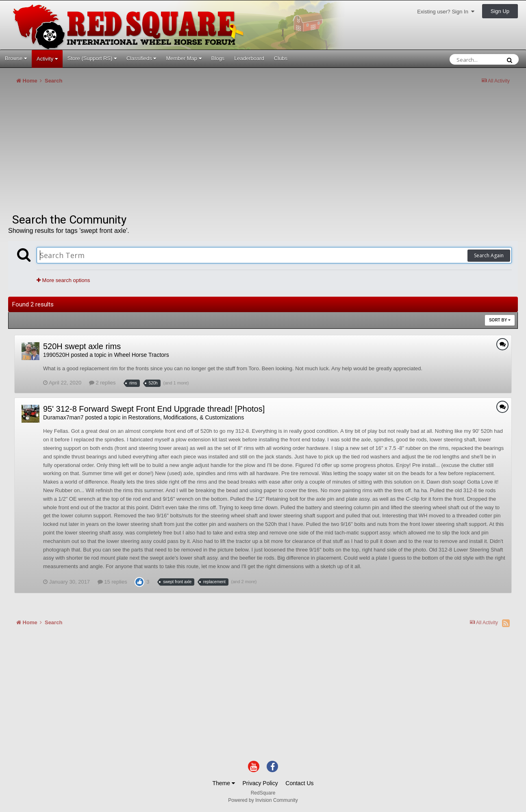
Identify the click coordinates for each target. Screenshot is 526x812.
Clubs (281, 58)
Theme (223, 783)
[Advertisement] (156, 152)
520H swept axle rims (82, 346)
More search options (63, 280)
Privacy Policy (260, 783)
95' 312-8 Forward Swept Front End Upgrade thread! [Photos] (154, 409)
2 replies (102, 383)
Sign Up (500, 11)
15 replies (112, 582)
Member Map (184, 58)
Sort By (500, 320)
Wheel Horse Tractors (141, 355)
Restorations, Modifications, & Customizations (186, 417)
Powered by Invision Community (263, 800)
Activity (47, 59)
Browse (16, 58)
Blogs (218, 58)
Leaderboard (249, 58)
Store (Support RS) (92, 58)
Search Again (489, 255)
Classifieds (141, 58)
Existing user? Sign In (446, 12)
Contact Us (299, 783)
